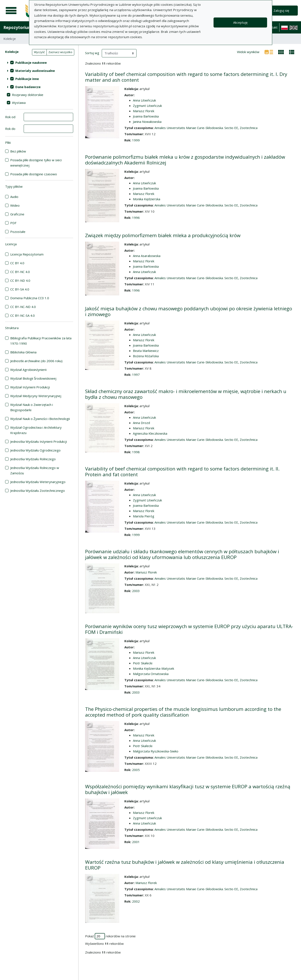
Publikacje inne (27, 79)
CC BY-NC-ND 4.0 (23, 307)
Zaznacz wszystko (60, 52)
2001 (136, 842)
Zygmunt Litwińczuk (147, 106)
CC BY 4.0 (17, 263)
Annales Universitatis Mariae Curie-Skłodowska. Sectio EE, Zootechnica (206, 128)
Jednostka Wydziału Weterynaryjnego (38, 482)
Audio (14, 197)
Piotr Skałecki (143, 663)
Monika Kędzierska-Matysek (153, 668)
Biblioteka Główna (23, 352)
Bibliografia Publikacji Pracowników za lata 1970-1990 (41, 341)
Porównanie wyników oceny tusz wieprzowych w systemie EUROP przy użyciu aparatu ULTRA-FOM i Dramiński (189, 629)
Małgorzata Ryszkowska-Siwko (156, 751)
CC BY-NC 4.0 (20, 272)
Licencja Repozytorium (27, 254)
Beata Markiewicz (146, 351)
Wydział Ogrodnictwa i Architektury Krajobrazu (36, 430)
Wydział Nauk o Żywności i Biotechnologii (40, 419)
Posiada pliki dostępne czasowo (34, 174)
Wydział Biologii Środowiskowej (33, 378)
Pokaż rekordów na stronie (110, 936)
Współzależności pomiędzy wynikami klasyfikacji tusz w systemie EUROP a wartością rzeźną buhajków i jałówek (188, 789)
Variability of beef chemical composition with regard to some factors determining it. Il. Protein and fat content (182, 472)
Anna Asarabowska (147, 256)
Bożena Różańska (146, 356)
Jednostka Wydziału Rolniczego (33, 459)
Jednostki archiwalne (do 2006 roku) (36, 361)
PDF (13, 223)
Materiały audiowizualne (35, 71)
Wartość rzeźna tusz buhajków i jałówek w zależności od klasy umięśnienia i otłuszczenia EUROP (185, 865)
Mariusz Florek (144, 111)
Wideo (15, 205)
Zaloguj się (281, 10)
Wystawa (19, 103)
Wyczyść (39, 52)
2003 (136, 591)
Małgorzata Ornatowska (151, 674)
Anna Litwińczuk (144, 100)
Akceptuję (240, 22)
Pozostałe (18, 232)
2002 (136, 901)
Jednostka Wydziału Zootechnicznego (38, 491)
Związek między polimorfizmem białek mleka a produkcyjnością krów (163, 235)
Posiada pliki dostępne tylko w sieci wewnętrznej (36, 163)
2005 (136, 770)
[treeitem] (39, 62)
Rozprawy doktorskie (28, 95)
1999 (136, 140)
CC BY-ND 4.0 (20, 280)
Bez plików (18, 151)
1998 (136, 452)
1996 (136, 218)
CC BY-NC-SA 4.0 (23, 315)
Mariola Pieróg (144, 516)
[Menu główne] (11, 11)
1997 (136, 375)
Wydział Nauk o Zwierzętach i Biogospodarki (32, 407)
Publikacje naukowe (31, 62)
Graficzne (17, 214)
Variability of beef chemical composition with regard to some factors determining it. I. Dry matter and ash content (186, 77)
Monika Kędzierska (147, 199)
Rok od (10, 117)
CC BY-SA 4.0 (20, 289)
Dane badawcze (28, 87)
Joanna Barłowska (146, 116)
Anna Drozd (141, 423)
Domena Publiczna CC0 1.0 (30, 298)
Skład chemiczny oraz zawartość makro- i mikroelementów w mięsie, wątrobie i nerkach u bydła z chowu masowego (186, 394)
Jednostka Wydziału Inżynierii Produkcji (39, 441)
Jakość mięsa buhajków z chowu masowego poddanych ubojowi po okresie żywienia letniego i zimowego (189, 311)
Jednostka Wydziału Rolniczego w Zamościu (35, 470)
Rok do (10, 129)
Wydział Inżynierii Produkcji (30, 387)
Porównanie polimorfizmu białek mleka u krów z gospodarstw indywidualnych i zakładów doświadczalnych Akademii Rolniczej (185, 160)
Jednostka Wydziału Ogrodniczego (35, 450)
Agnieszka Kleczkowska (150, 433)
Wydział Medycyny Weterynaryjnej (36, 396)
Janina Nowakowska (147, 122)
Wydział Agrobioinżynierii (28, 370)
